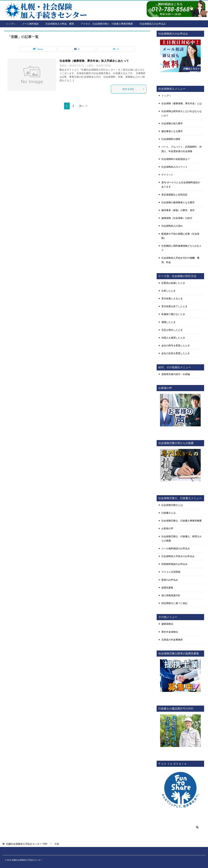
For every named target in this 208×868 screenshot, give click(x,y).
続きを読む (134, 89)
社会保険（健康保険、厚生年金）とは (182, 103)
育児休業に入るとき (172, 299)
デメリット (167, 175)
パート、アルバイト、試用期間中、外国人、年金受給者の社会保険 (182, 149)
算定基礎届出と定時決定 (174, 195)
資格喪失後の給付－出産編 (176, 374)
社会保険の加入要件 (172, 123)
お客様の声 (167, 528)
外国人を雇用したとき (173, 338)
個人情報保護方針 (171, 595)
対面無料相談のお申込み (174, 564)
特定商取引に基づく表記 (174, 603)
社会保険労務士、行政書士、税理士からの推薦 (182, 539)
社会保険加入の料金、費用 (60, 24)
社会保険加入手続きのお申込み (178, 556)
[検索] (180, 827)
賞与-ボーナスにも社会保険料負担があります (181, 185)
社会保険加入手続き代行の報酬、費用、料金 (180, 260)
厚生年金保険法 (170, 632)
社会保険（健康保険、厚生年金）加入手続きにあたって (94, 61)
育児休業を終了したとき (174, 306)
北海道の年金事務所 (172, 640)
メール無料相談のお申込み (176, 548)
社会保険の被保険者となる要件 (178, 202)
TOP (27, 844)
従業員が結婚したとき (173, 283)
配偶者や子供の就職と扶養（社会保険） (180, 236)
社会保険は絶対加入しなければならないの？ (182, 113)
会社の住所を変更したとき (176, 353)
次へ (82, 106)
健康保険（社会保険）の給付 (177, 218)
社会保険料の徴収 (171, 139)
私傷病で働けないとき (173, 314)
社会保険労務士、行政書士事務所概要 (182, 521)
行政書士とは (169, 513)
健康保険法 (167, 624)
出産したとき (169, 291)
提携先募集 (167, 588)
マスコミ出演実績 (171, 572)
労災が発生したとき (172, 330)
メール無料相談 (30, 24)
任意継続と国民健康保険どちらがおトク (182, 248)
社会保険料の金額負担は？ (176, 159)
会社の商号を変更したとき (176, 346)
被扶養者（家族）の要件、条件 (178, 210)
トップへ (11, 24)
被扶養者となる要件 (172, 131)
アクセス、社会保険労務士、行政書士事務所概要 (107, 24)
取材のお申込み (170, 580)
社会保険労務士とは (172, 505)
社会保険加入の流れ (172, 226)
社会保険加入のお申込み (153, 24)
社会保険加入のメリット (174, 167)
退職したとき (169, 322)
